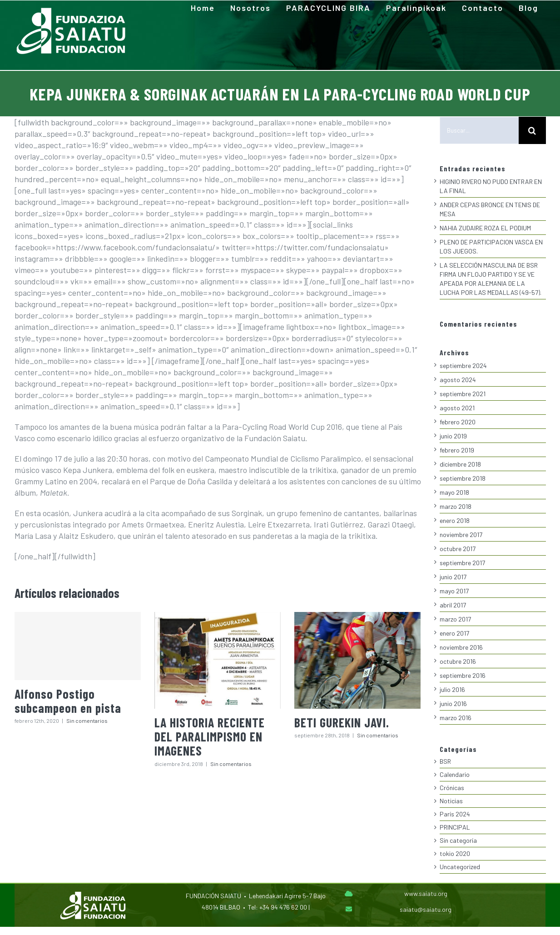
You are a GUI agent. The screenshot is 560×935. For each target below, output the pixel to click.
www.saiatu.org (426, 893)
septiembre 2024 (463, 366)
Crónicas (452, 788)
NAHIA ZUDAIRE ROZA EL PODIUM (485, 228)
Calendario (455, 774)
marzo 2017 (455, 619)
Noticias (451, 801)
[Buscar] (532, 130)
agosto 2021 (457, 408)
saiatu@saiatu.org (426, 909)
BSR (445, 761)
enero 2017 (454, 633)
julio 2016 (452, 689)
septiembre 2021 (463, 394)
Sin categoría (458, 840)
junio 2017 (453, 577)
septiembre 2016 (463, 675)
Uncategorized (460, 867)
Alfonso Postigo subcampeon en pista (68, 701)
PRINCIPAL (455, 827)
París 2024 (455, 814)
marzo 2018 (456, 506)
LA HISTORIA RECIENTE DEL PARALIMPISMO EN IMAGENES (210, 737)
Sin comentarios (87, 721)
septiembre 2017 (462, 563)
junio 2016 (453, 704)
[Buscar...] (479, 130)
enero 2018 (455, 520)
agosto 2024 (458, 380)
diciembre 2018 (460, 464)
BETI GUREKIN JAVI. (342, 722)
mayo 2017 (454, 591)
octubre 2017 (458, 549)
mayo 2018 (454, 492)
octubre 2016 (458, 661)
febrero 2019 (457, 450)
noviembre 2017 (461, 535)
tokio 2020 (455, 853)
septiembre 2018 (463, 478)
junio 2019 (453, 436)
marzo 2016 (456, 718)
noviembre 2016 (461, 647)
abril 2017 (453, 605)
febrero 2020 (458, 422)
